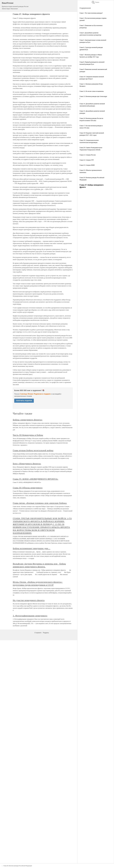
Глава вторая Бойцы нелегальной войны (33, 450)
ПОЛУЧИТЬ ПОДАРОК (24, 401)
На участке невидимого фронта (29, 600)
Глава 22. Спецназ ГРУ (87, 160)
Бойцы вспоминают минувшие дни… (32, 548)
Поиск (95, 2)
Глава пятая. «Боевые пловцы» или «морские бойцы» (40, 503)
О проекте (38, 633)
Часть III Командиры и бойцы (28, 435)
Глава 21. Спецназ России (88, 155)
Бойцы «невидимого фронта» (28, 420)
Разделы (46, 633)
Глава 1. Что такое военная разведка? (91, 13)
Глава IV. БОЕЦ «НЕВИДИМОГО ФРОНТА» (36, 479)
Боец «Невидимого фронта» (27, 464)
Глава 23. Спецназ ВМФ (87, 165)
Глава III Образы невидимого (28, 488)
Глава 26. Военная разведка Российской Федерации (18, 866)
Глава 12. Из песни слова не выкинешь (92, 91)
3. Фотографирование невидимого (30, 616)
